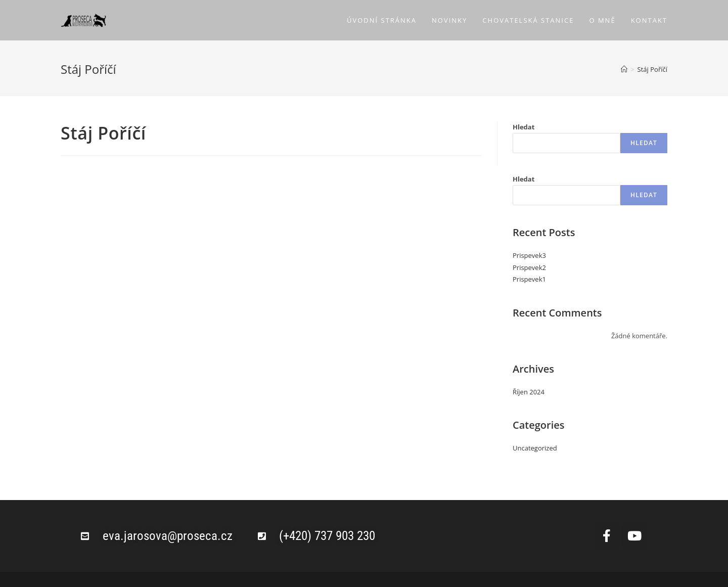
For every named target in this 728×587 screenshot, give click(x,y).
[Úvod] (624, 69)
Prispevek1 (529, 279)
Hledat (524, 127)
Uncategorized (535, 448)
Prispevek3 (529, 255)
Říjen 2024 (529, 392)
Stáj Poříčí (652, 69)
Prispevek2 (529, 267)
